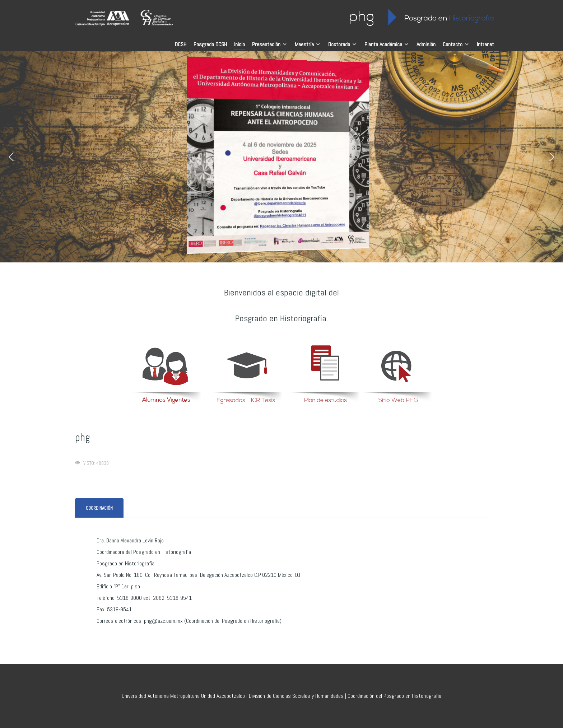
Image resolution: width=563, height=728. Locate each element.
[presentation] (99, 508)
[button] (11, 157)
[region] (281, 157)
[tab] (100, 508)
